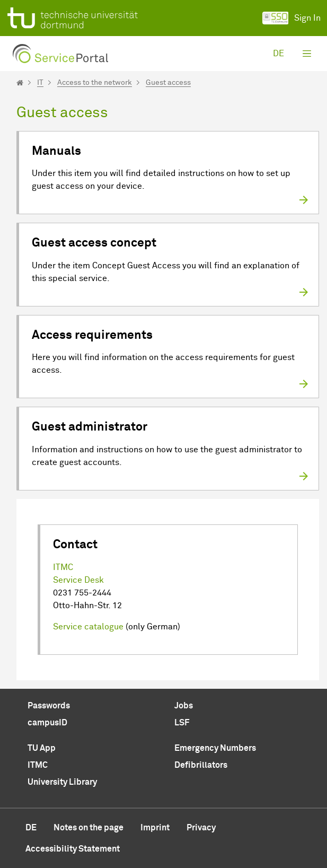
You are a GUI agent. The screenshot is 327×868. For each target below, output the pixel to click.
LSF (182, 723)
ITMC (63, 567)
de (279, 54)
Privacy (201, 828)
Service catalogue (88, 627)
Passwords (49, 706)
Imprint (155, 828)
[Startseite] (20, 83)
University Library (62, 782)
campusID (47, 723)
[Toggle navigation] (307, 54)
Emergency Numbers (215, 748)
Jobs (184, 706)
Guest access (168, 83)
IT (40, 83)
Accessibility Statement (73, 849)
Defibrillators (201, 765)
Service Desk (78, 580)
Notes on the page (89, 828)
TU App (42, 748)
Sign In (291, 18)
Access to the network (95, 83)
